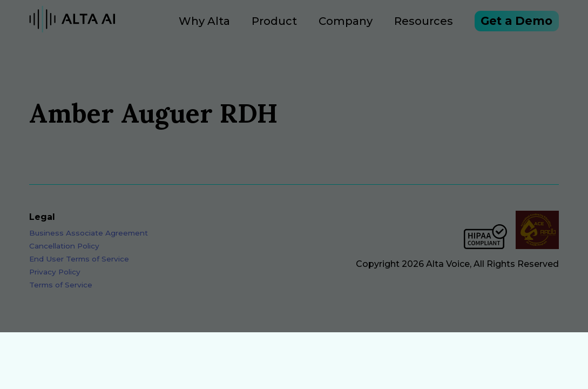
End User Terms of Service (79, 267)
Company (317, 25)
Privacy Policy (55, 280)
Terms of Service (61, 293)
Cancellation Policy (64, 254)
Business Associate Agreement (89, 242)
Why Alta (176, 25)
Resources (396, 25)
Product (246, 25)
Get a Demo (503, 25)
